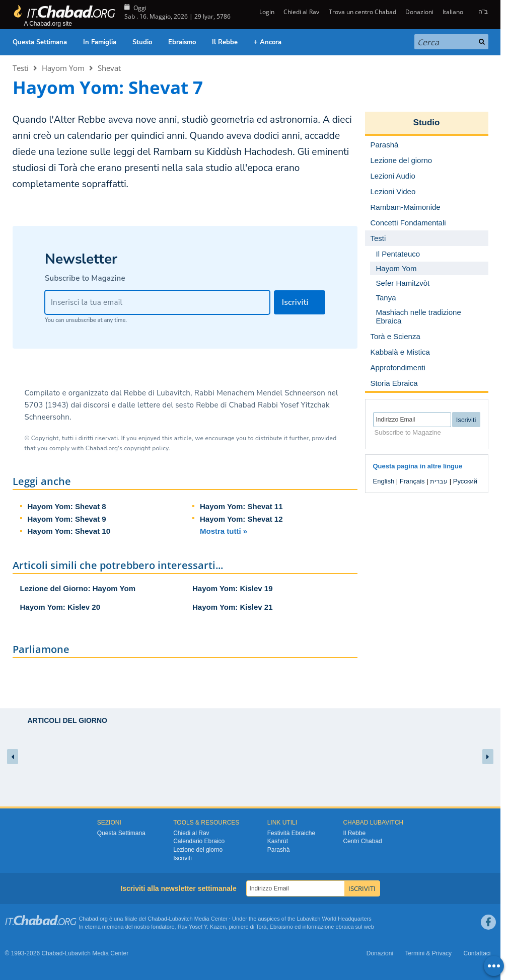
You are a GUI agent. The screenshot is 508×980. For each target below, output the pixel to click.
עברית (439, 481)
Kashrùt (278, 841)
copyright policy (146, 448)
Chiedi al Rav (301, 12)
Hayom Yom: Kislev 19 (233, 588)
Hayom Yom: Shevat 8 (67, 506)
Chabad (157, 919)
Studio (142, 42)
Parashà (279, 850)
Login (266, 12)
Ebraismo (182, 42)
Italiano (453, 12)
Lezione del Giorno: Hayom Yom (78, 588)
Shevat (109, 68)
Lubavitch (181, 919)
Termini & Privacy (428, 953)
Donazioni (419, 12)
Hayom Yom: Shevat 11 (241, 506)
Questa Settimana (40, 42)
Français (412, 481)
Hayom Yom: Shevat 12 (241, 519)
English (384, 481)
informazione (318, 927)
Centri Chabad (362, 841)
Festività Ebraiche (291, 833)
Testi (21, 68)
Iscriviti (183, 858)
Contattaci (477, 953)
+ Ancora (268, 42)
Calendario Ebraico (199, 841)
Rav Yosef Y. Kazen (202, 927)
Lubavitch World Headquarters (334, 919)
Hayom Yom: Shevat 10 (69, 531)
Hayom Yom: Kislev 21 (233, 607)
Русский (465, 481)
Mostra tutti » (224, 531)
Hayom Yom (63, 68)
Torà (261, 927)
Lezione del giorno (198, 850)
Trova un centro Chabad (362, 12)
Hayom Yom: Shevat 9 (67, 519)
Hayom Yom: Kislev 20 (60, 607)
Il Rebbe (225, 42)
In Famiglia (100, 42)
